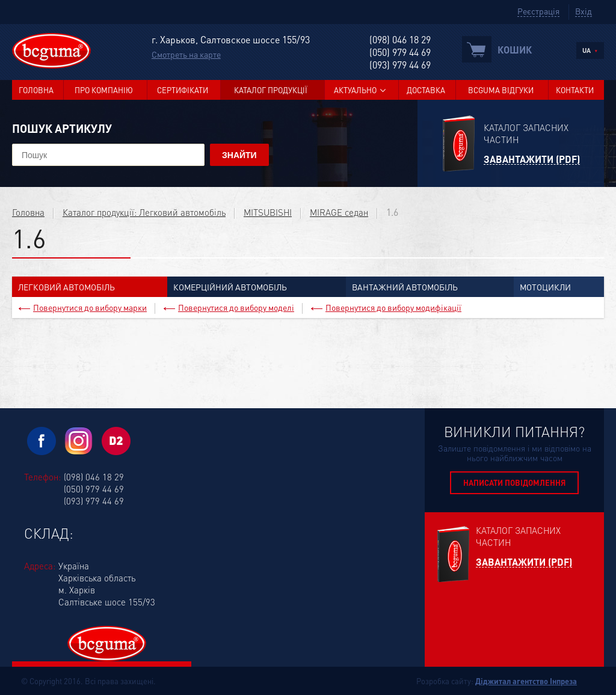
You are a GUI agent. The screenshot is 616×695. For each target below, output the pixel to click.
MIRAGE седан (339, 212)
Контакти (575, 90)
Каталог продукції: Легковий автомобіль (144, 212)
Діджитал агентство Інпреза (526, 681)
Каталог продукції (271, 90)
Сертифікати (183, 90)
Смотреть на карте (186, 54)
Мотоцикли (545, 287)
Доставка (426, 90)
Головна (36, 90)
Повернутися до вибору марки (90, 307)
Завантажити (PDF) (532, 160)
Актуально (355, 90)
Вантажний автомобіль (405, 287)
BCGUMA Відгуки (501, 90)
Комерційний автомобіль (230, 287)
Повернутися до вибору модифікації (393, 307)
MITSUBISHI (268, 212)
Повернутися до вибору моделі (236, 307)
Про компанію (104, 90)
